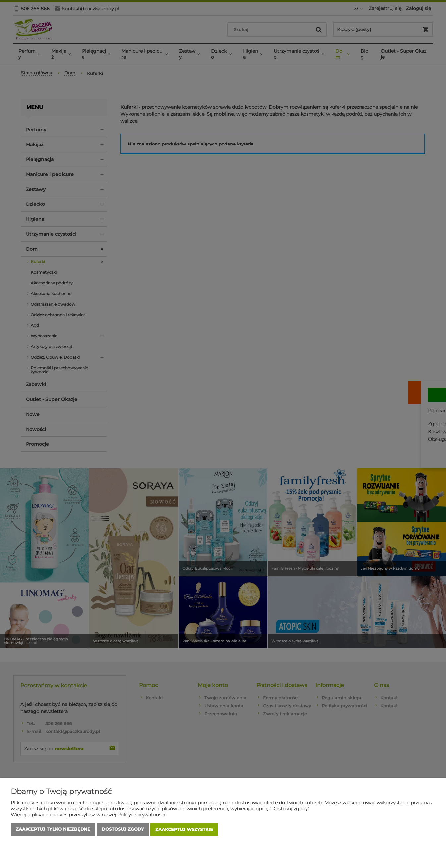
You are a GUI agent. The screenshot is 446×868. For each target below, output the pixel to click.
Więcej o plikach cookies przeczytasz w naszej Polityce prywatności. (88, 815)
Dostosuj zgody (123, 830)
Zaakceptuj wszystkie (184, 830)
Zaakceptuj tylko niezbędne (53, 830)
